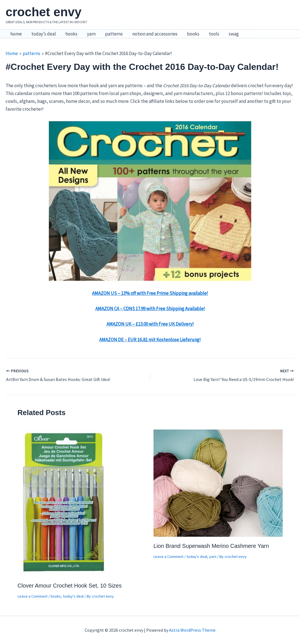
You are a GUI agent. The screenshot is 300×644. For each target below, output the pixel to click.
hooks (71, 34)
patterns (114, 34)
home (16, 34)
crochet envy (43, 12)
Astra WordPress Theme (192, 630)
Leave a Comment (33, 596)
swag (234, 34)
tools (214, 34)
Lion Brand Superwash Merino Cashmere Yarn (211, 546)
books (193, 34)
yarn (91, 34)
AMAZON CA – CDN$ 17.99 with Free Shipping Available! (150, 309)
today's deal (73, 596)
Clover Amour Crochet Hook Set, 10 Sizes (70, 586)
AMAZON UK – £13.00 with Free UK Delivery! (150, 324)
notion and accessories (155, 34)
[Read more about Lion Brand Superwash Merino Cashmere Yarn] (218, 482)
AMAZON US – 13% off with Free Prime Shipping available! (150, 293)
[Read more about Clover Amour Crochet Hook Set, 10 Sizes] (64, 502)
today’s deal (44, 34)
